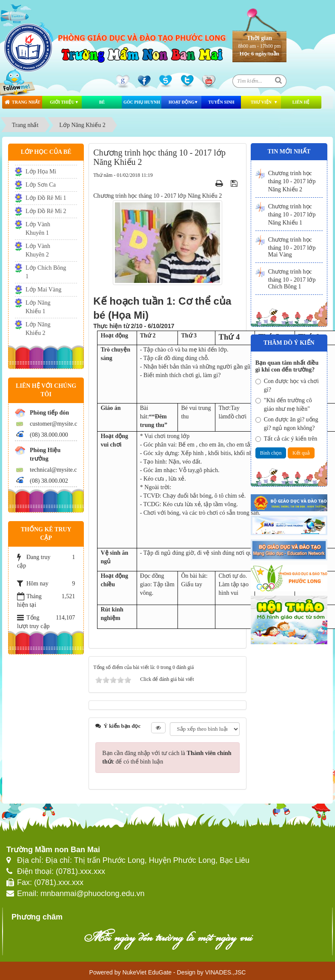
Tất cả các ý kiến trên (286, 439)
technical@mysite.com (57, 470)
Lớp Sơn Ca (41, 185)
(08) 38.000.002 (49, 481)
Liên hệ (301, 102)
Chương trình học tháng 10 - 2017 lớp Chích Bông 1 (292, 279)
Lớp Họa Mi (41, 171)
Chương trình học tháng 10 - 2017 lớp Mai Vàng (292, 247)
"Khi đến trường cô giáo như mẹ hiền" (284, 405)
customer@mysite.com (57, 424)
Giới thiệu (62, 102)
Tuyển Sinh (221, 102)
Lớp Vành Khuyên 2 (38, 250)
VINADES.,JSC (226, 972)
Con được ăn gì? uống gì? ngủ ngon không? (287, 424)
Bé (102, 102)
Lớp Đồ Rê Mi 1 (46, 198)
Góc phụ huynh (142, 102)
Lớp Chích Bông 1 (46, 272)
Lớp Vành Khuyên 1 (38, 229)
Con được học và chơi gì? (287, 385)
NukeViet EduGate (147, 972)
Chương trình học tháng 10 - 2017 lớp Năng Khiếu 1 (292, 215)
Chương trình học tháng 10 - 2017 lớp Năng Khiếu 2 (292, 181)
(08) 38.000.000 (49, 435)
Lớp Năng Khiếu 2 (38, 329)
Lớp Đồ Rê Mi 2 (46, 211)
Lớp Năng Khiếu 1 (38, 307)
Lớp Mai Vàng (43, 290)
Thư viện (261, 102)
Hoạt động (182, 102)
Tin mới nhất (289, 151)
